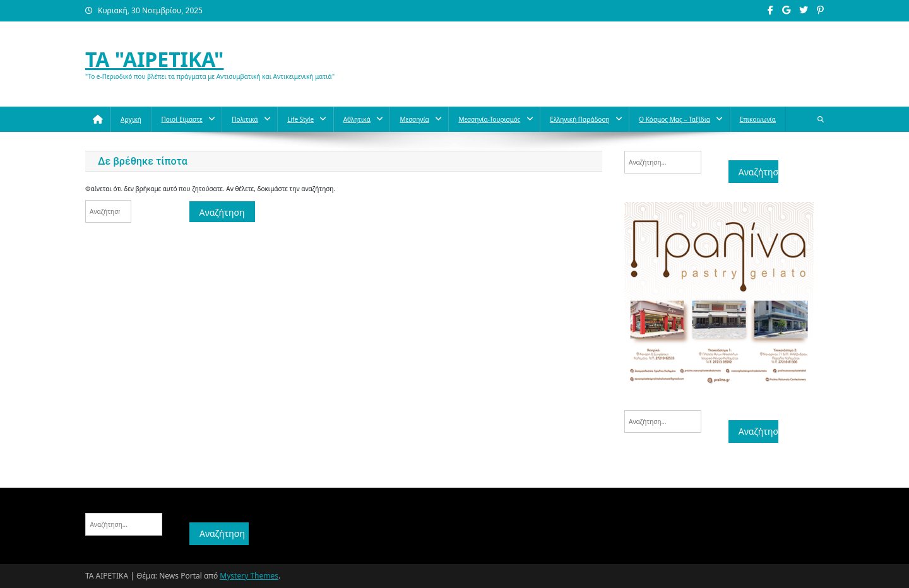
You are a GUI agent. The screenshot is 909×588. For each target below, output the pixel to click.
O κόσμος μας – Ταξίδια (674, 119)
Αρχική (131, 119)
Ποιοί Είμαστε (181, 119)
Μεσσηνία (414, 119)
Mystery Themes (249, 576)
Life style (300, 119)
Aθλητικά (357, 119)
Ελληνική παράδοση (579, 119)
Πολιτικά (245, 119)
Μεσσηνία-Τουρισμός (489, 119)
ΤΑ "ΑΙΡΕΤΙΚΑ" (154, 59)
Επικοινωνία (758, 119)
